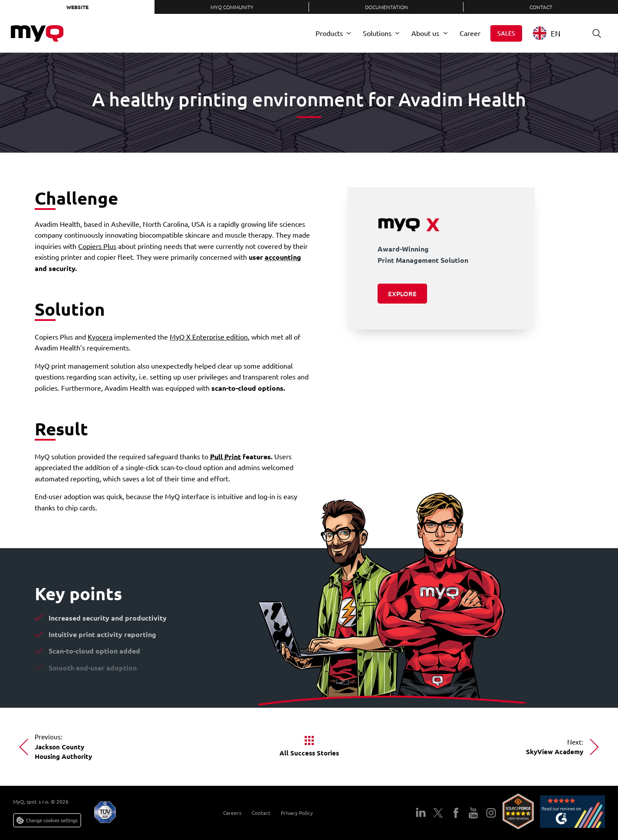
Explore (402, 294)
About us (425, 33)
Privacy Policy (297, 813)
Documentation (386, 7)
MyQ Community (232, 7)
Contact (541, 7)
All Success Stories (309, 753)
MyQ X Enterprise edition (209, 337)
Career (470, 33)
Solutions (377, 33)
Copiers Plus (97, 246)
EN (547, 33)
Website (77, 7)
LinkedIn (421, 813)
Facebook (456, 813)
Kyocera (100, 337)
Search (594, 33)
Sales (506, 33)
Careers (232, 813)
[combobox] (553, 33)
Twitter (438, 813)
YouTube (473, 813)
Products (329, 33)
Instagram (491, 813)
